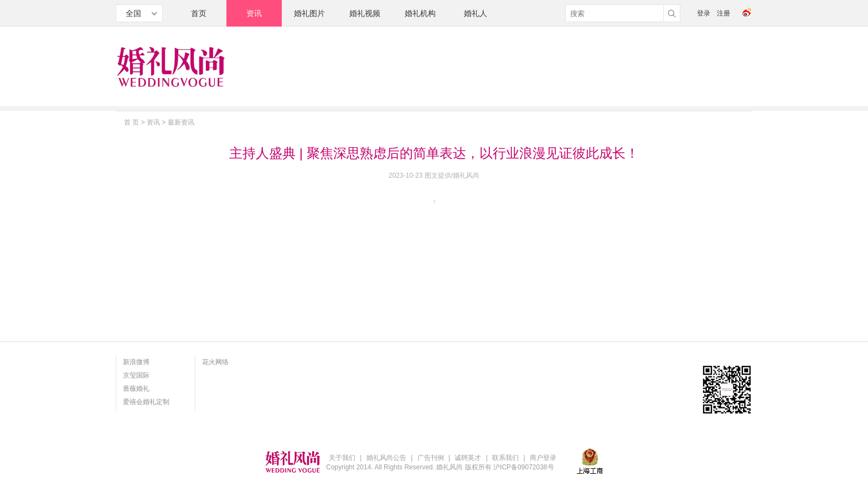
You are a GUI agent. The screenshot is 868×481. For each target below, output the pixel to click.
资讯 (254, 13)
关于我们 (342, 458)
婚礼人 (476, 13)
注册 (724, 13)
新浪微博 (136, 362)
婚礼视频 (365, 13)
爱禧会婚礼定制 (146, 402)
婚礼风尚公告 (386, 458)
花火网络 (215, 362)
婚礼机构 (420, 13)
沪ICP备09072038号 (523, 467)
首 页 (131, 122)
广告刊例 (431, 458)
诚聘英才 (468, 458)
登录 (704, 13)
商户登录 (543, 458)
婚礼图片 (309, 13)
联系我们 (505, 458)
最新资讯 (181, 122)
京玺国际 (136, 375)
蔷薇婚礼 (136, 389)
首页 (199, 13)
